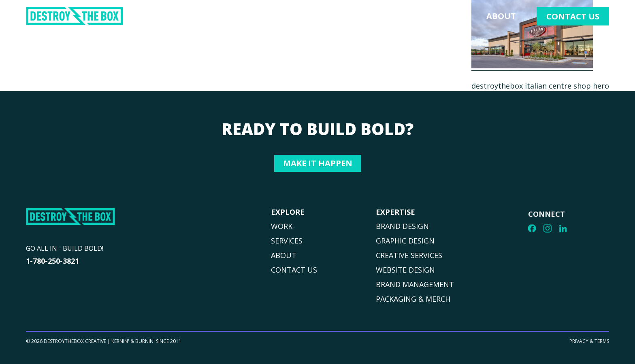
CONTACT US (294, 270)
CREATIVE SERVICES (409, 258)
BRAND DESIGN (402, 229)
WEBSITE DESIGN (405, 272)
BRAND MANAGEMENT (415, 287)
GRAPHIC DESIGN (405, 243)
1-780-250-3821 (52, 261)
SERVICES (287, 241)
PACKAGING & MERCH (413, 301)
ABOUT (284, 255)
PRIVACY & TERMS (589, 345)
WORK (282, 226)
